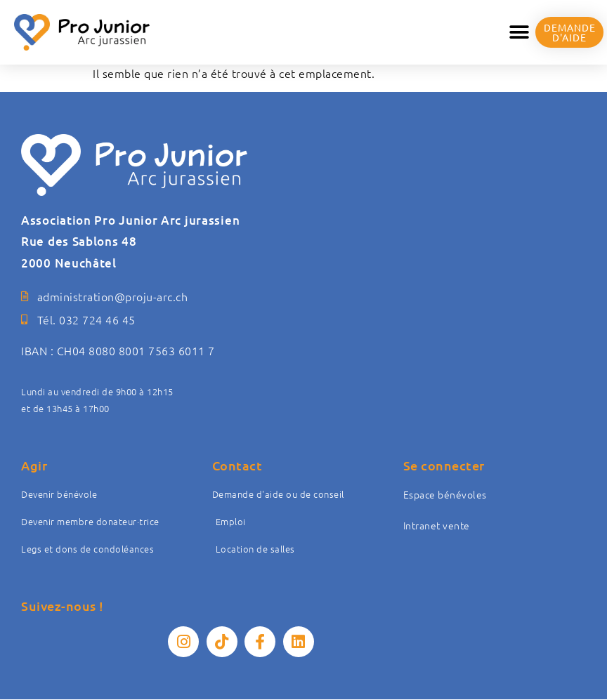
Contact (237, 465)
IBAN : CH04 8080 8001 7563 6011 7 (118, 350)
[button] (519, 33)
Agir (34, 465)
